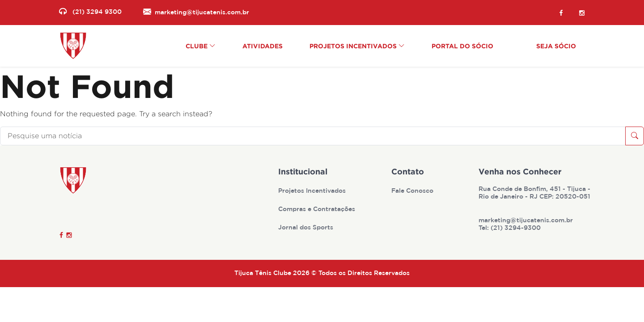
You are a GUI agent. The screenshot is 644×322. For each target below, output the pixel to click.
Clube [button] (201, 46)
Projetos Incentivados (313, 191)
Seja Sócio (556, 46)
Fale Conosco (413, 191)
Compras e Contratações (318, 209)
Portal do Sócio (462, 46)
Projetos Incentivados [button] (357, 46)
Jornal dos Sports (307, 228)
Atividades (263, 46)
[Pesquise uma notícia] (313, 136)
